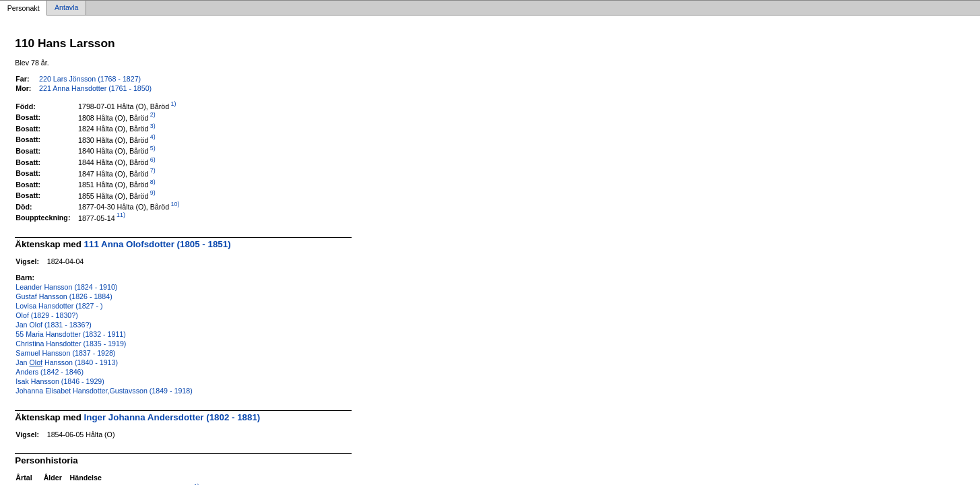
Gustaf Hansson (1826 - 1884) (64, 296)
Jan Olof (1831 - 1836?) (54, 325)
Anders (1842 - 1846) (50, 372)
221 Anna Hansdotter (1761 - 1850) (95, 88)
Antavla (67, 8)
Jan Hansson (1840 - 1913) (67, 362)
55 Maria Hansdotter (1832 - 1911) (71, 334)
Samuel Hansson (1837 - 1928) (65, 353)
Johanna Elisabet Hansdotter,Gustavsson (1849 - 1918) (104, 391)
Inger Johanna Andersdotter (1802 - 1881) (172, 417)
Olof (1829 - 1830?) (46, 315)
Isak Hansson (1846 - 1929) (60, 381)
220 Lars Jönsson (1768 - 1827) (90, 79)
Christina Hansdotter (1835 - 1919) (71, 344)
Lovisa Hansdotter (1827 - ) (59, 306)
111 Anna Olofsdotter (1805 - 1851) (158, 244)
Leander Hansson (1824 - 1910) (66, 287)
